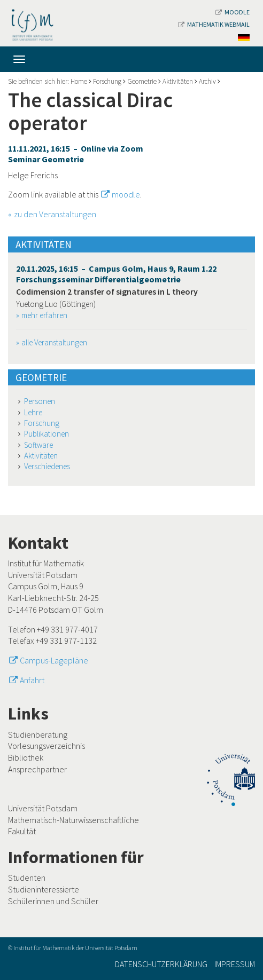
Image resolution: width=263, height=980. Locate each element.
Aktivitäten (178, 81)
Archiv (207, 81)
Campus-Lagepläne (54, 660)
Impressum (235, 964)
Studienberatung (38, 734)
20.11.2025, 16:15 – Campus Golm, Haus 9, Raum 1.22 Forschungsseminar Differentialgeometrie (116, 274)
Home (79, 81)
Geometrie (142, 81)
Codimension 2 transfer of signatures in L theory (107, 291)
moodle (126, 194)
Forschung (107, 81)
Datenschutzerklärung (161, 964)
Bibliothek (26, 757)
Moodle (233, 12)
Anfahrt (32, 680)
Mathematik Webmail (214, 24)
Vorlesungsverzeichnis (47, 746)
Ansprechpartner (37, 769)
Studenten (27, 878)
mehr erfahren (44, 315)
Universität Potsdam (43, 808)
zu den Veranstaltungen (55, 214)
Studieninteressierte (44, 889)
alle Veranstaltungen (54, 342)
